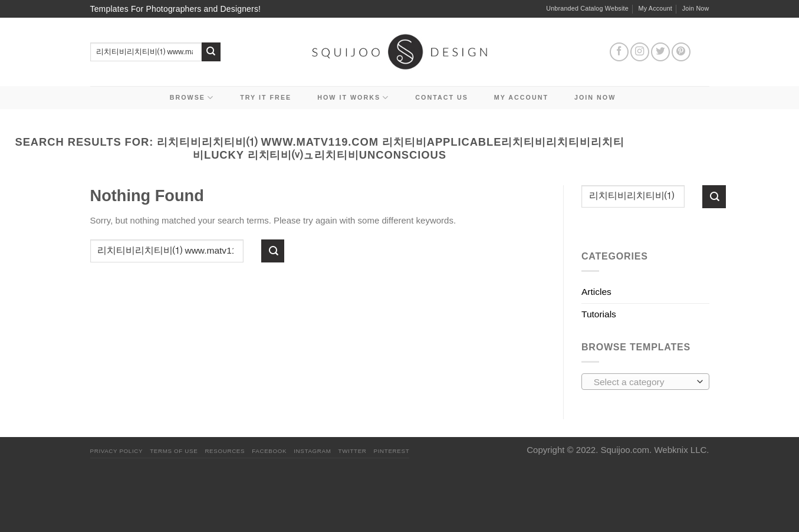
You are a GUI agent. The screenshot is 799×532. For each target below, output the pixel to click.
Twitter (353, 451)
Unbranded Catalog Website (587, 8)
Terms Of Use (174, 451)
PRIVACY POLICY (117, 451)
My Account (656, 8)
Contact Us (442, 97)
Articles (596, 292)
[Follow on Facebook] (619, 52)
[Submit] (211, 52)
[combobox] (645, 382)
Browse (192, 98)
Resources (225, 451)
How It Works (353, 98)
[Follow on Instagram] (640, 52)
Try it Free (266, 97)
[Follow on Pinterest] (681, 52)
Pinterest (392, 451)
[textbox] (642, 382)
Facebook (269, 451)
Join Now (696, 8)
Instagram (312, 451)
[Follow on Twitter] (660, 52)
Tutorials (599, 314)
